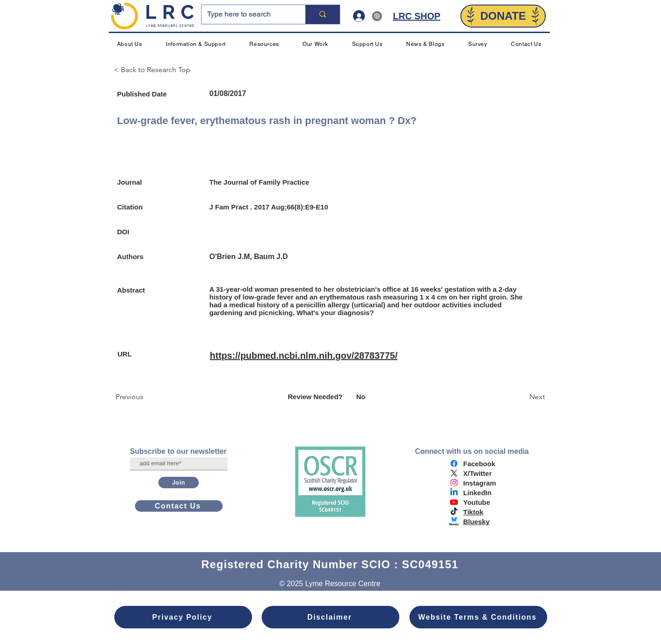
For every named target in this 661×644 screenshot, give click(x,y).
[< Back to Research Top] (156, 70)
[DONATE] (503, 16)
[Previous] (146, 397)
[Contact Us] (179, 506)
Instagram (480, 483)
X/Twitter (477, 473)
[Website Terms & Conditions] (478, 617)
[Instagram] (454, 483)
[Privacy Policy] (183, 617)
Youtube (477, 502)
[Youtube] (454, 502)
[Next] (522, 397)
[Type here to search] (246, 14)
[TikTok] (454, 512)
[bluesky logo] (454, 521)
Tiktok (473, 512)
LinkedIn (477, 493)
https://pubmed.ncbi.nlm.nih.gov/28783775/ (304, 356)
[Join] (179, 483)
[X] (454, 473)
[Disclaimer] (330, 617)
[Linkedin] (454, 492)
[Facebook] (454, 463)
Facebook (479, 464)
